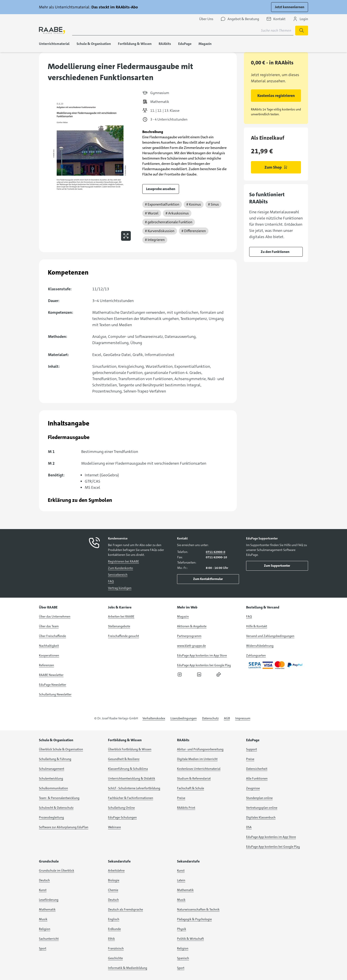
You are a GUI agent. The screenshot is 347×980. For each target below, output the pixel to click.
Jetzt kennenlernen (290, 7)
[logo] (52, 30)
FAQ (111, 581)
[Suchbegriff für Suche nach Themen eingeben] (183, 31)
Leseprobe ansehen (161, 189)
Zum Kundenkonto (120, 568)
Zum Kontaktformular (208, 579)
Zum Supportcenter (277, 566)
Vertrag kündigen (120, 588)
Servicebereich (118, 575)
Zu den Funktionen (275, 252)
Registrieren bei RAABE (123, 561)
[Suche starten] (302, 31)
